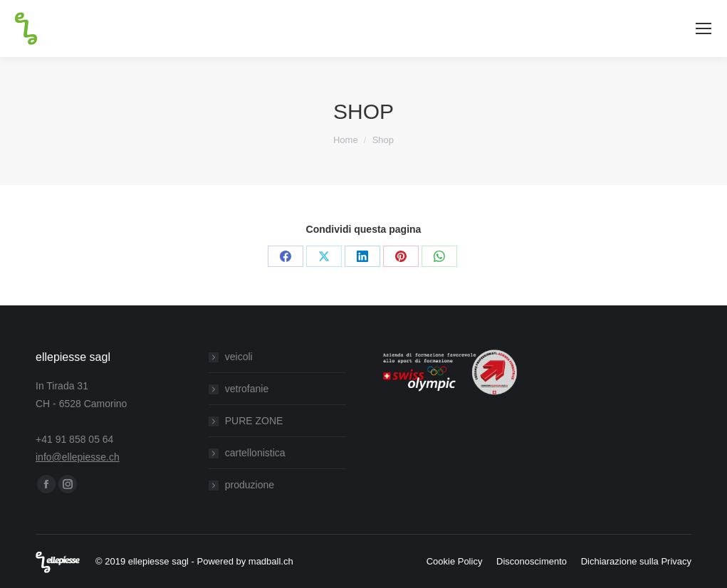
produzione (250, 485)
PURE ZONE (254, 421)
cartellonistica (255, 453)
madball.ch (271, 561)
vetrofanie (247, 389)
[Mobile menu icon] (704, 28)
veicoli (239, 357)
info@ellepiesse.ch (78, 457)
